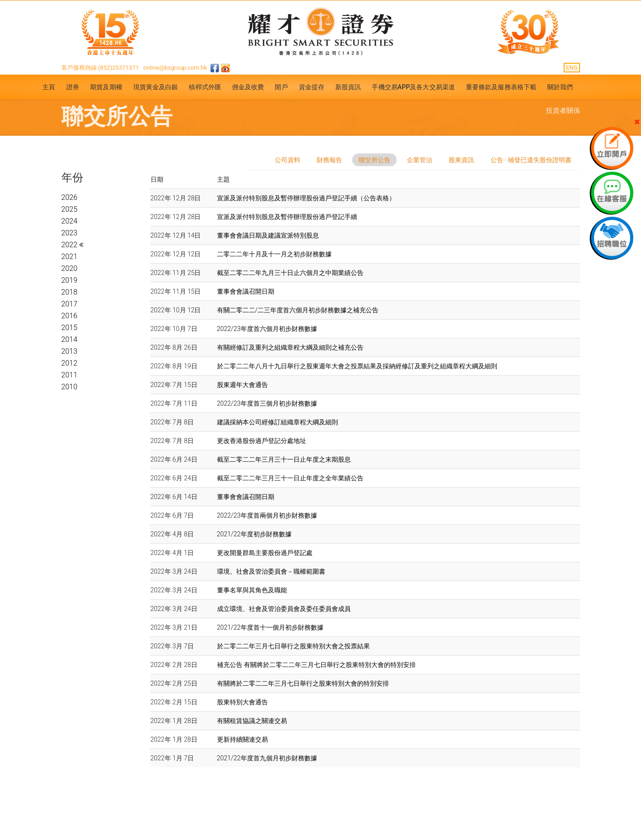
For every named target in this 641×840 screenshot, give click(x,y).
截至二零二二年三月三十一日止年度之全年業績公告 (290, 478)
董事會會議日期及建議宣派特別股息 (268, 235)
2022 (70, 245)
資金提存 (312, 87)
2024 (70, 221)
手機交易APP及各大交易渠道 (413, 87)
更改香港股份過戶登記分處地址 (262, 441)
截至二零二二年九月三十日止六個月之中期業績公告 (290, 273)
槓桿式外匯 (205, 87)
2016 (70, 316)
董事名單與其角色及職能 (252, 590)
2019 (70, 280)
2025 (70, 209)
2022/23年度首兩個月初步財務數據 (267, 515)
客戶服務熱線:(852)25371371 (100, 68)
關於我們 (560, 87)
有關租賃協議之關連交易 (252, 721)
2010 (70, 387)
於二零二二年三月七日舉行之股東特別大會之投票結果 (293, 646)
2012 (70, 363)
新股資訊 (348, 87)
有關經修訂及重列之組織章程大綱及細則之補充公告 (290, 347)
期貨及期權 (106, 87)
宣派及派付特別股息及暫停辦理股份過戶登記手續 (287, 217)
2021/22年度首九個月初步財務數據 (267, 758)
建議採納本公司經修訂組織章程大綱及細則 (278, 422)
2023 (70, 233)
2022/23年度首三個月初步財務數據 (267, 403)
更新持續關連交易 (242, 739)
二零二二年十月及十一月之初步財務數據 (274, 254)
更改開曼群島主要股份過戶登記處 (265, 553)
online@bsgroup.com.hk (175, 68)
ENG (572, 68)
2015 (70, 328)
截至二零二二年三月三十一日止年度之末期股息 (284, 459)
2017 (70, 304)
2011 (70, 375)
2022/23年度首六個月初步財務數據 (267, 329)
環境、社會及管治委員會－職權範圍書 (271, 571)
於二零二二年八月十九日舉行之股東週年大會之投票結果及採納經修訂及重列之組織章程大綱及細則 (357, 366)
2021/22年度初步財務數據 (254, 534)
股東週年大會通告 (242, 385)
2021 (70, 257)
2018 (70, 292)
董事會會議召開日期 (246, 291)
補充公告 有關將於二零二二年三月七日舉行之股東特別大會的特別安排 (316, 665)
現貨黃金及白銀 (156, 87)
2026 (70, 197)
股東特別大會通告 (242, 702)
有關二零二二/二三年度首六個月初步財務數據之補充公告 (298, 310)
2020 (70, 268)
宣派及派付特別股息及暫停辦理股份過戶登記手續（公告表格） (306, 198)
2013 (70, 351)
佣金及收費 (248, 87)
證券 (73, 87)
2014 (70, 339)
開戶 (281, 87)
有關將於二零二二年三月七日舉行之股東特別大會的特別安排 (303, 683)
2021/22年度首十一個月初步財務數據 (270, 627)
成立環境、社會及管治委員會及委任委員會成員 (284, 609)
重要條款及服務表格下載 (501, 87)
